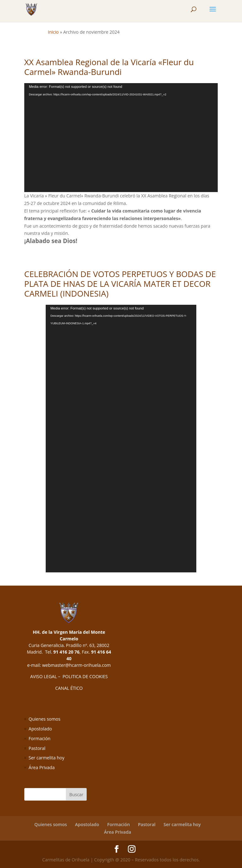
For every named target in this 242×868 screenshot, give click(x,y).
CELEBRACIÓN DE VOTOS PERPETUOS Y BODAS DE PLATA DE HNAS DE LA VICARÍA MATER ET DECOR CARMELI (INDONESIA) (120, 284)
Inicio (53, 32)
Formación (40, 738)
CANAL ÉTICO (69, 688)
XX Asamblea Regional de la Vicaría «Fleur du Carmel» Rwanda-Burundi (109, 67)
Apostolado (40, 729)
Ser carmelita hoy (46, 758)
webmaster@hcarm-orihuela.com (77, 665)
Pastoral (37, 748)
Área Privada (42, 767)
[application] (121, 138)
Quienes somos (45, 719)
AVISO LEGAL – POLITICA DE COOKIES (69, 676)
